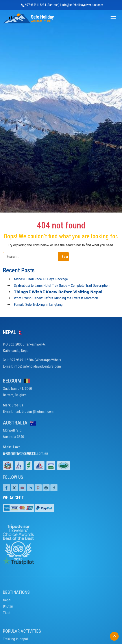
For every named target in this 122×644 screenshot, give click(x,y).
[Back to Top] (114, 636)
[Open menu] (113, 18)
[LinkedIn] (30, 492)
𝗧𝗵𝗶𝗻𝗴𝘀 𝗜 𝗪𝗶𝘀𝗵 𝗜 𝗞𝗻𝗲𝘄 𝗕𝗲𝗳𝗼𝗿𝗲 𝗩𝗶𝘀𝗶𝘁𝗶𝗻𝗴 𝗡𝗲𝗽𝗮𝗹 (58, 292)
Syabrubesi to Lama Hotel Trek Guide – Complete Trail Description (62, 285)
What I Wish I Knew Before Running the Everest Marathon (56, 298)
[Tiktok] (46, 492)
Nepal (7, 609)
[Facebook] (6, 492)
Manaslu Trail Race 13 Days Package (41, 279)
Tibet (7, 622)
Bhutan (8, 616)
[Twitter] (14, 492)
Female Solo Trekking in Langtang (38, 304)
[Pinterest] (38, 492)
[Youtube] (22, 492)
